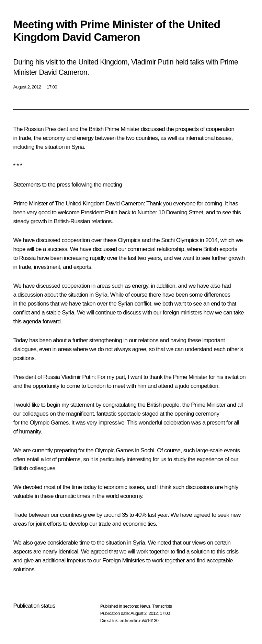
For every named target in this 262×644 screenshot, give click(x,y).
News (145, 606)
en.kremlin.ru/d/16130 (139, 621)
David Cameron (125, 204)
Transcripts (162, 606)
